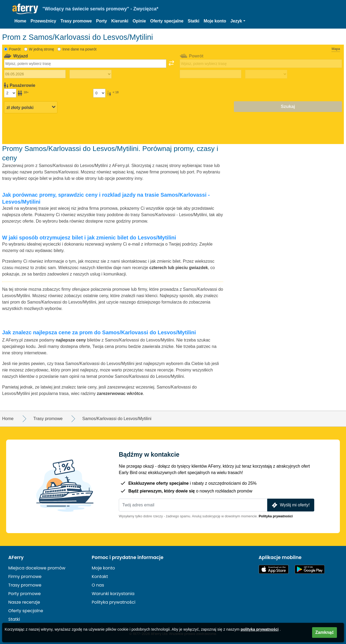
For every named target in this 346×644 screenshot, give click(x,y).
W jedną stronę (41, 49)
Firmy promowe (25, 577)
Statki (194, 21)
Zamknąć (325, 632)
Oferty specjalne (167, 21)
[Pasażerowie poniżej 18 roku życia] (99, 93)
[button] (238, 21)
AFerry (16, 557)
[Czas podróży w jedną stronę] (91, 74)
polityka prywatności (259, 629)
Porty (102, 21)
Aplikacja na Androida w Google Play (310, 569)
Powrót (15, 49)
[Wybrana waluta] (31, 107)
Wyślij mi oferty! (290, 505)
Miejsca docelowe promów (37, 568)
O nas (98, 585)
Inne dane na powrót (80, 49)
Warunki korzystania (113, 594)
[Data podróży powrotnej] (211, 74)
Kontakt (100, 577)
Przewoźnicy (43, 21)
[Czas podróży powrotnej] (266, 74)
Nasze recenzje (24, 602)
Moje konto (215, 21)
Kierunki (120, 21)
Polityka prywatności (276, 516)
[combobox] (85, 64)
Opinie (139, 21)
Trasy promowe (76, 21)
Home (20, 21)
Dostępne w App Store (274, 569)
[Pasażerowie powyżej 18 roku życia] (10, 93)
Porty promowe (24, 594)
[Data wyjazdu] (35, 74)
